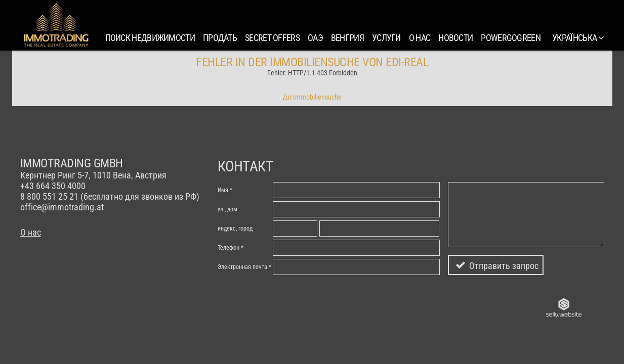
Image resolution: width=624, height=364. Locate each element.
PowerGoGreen (511, 38)
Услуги (386, 38)
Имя (223, 190)
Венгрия (347, 38)
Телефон (228, 248)
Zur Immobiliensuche (312, 97)
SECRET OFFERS (272, 38)
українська (578, 38)
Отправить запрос (504, 266)
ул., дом (227, 209)
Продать (220, 38)
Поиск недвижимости (150, 38)
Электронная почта (242, 267)
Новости (455, 38)
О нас (420, 38)
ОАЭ (315, 38)
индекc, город (235, 229)
